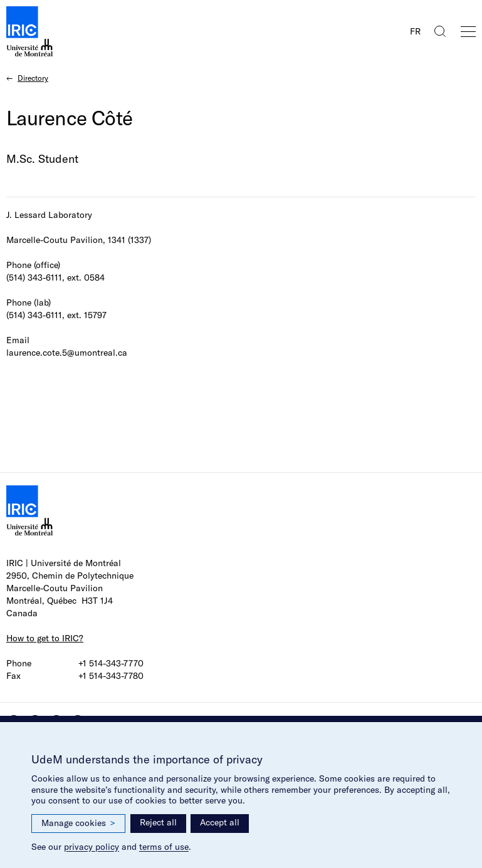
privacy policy (92, 847)
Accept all (220, 822)
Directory (33, 78)
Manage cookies (78, 823)
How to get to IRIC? (45, 638)
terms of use (164, 847)
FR (415, 31)
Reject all (158, 822)
